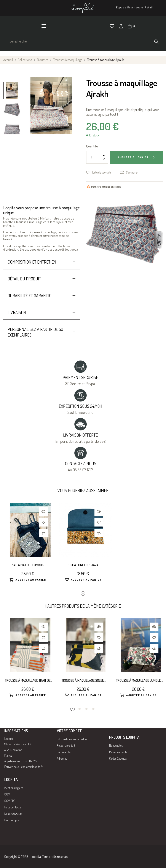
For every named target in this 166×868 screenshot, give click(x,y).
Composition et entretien (32, 262)
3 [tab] (86, 709)
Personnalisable (118, 752)
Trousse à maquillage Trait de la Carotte (28, 681)
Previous (12, 141)
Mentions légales (14, 788)
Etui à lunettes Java (83, 565)
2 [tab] (80, 709)
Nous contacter (13, 807)
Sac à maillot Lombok (28, 565)
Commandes (64, 752)
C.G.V (7, 794)
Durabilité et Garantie (29, 296)
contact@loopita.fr (32, 767)
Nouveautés (116, 745)
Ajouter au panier (133, 157)
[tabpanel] (28, 547)
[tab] (41, 262)
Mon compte (12, 820)
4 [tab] (93, 709)
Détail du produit (24, 279)
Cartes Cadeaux (118, 758)
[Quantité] (97, 157)
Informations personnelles (72, 739)
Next (12, 79)
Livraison (17, 312)
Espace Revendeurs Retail (135, 7)
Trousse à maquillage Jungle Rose (138, 681)
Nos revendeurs (13, 814)
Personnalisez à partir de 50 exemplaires (35, 332)
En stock (94, 135)
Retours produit (66, 745)
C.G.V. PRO (10, 801)
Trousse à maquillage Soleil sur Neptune (83, 681)
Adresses (62, 758)
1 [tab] (83, 593)
